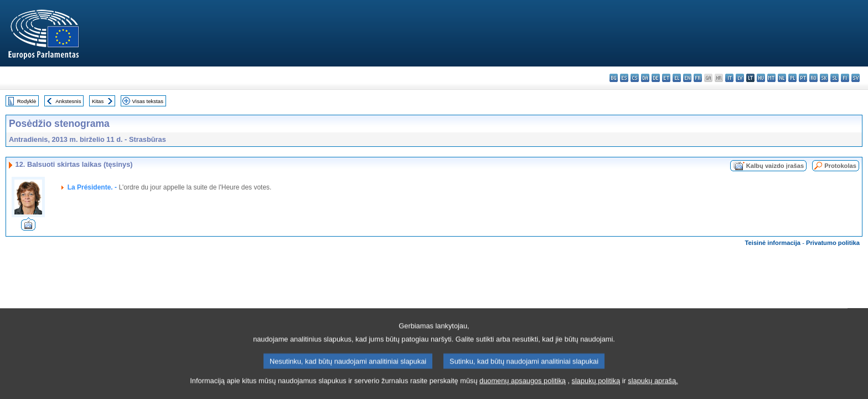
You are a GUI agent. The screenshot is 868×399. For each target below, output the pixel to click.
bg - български (614, 78)
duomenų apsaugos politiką (523, 386)
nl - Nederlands (782, 78)
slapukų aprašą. (653, 386)
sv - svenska (856, 78)
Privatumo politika (833, 243)
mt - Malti (771, 78)
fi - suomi (845, 78)
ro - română (813, 78)
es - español (624, 78)
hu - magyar (761, 78)
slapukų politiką (596, 386)
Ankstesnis (68, 101)
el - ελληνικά (677, 78)
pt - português (803, 78)
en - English (687, 78)
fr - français (698, 78)
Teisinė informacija (773, 243)
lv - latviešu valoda (740, 78)
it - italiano (729, 78)
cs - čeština (635, 78)
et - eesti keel (666, 78)
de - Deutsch (656, 78)
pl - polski (792, 78)
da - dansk (645, 78)
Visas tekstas (148, 101)
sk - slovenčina (824, 78)
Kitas (98, 101)
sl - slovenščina (835, 78)
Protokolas (840, 166)
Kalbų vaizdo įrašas (775, 166)
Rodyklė (27, 101)
